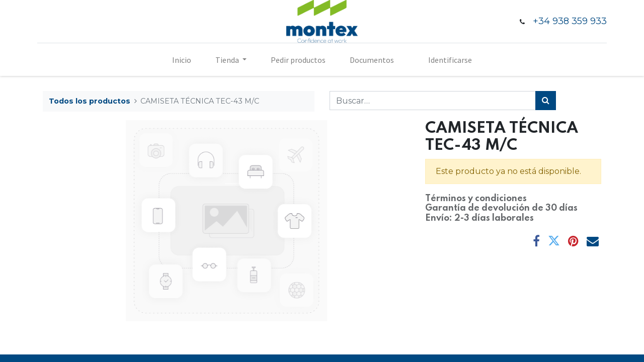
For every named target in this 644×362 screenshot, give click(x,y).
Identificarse (450, 60)
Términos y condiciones (476, 199)
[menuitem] (182, 60)
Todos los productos (90, 101)
